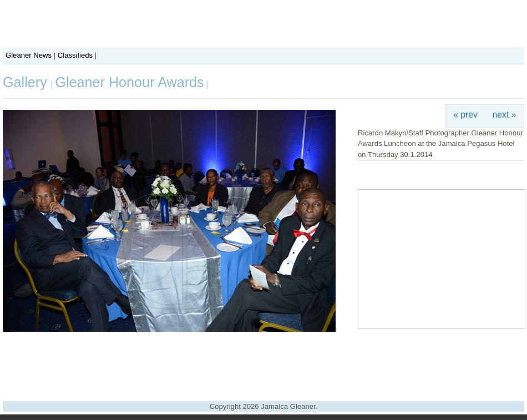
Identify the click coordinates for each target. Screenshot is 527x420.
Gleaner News (29, 55)
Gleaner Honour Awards (129, 82)
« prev (465, 115)
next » (505, 115)
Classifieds (75, 55)
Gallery (27, 82)
